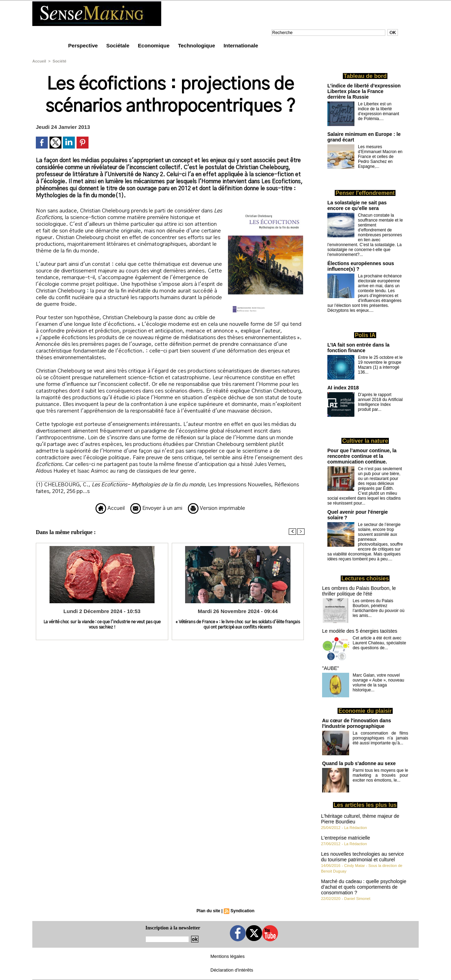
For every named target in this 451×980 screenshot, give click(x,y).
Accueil (39, 61)
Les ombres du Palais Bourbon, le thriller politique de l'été (359, 591)
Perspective (84, 45)
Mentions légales (228, 956)
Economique (155, 45)
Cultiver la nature (365, 441)
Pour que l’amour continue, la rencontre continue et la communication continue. (362, 456)
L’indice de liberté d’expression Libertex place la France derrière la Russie (364, 91)
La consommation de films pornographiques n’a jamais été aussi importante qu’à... (380, 738)
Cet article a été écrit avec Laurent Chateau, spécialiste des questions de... (379, 643)
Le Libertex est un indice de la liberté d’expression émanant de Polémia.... (378, 111)
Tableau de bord (365, 76)
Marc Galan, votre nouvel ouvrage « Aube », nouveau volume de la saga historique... (378, 683)
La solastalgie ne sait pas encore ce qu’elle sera (357, 205)
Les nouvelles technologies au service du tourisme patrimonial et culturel (362, 857)
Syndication (242, 911)
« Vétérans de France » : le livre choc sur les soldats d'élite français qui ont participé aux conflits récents (238, 624)
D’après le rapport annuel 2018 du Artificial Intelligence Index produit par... (380, 402)
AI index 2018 (343, 388)
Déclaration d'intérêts (232, 970)
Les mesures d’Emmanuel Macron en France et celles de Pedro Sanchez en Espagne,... (380, 157)
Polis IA (365, 335)
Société (60, 61)
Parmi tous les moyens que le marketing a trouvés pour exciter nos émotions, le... (380, 775)
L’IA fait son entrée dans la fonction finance (358, 348)
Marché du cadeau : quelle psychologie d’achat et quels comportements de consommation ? (364, 887)
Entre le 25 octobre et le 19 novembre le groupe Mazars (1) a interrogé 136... (380, 365)
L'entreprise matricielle (346, 838)
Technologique (197, 45)
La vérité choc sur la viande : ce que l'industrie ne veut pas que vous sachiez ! (102, 624)
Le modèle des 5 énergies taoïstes (360, 631)
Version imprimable (217, 508)
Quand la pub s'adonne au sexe (359, 763)
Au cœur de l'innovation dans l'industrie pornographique (357, 723)
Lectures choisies (365, 578)
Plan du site (208, 911)
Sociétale (118, 45)
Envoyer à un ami (156, 508)
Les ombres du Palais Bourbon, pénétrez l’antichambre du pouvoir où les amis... (378, 608)
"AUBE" (331, 668)
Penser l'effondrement (365, 193)
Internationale (241, 45)
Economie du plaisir (365, 711)
